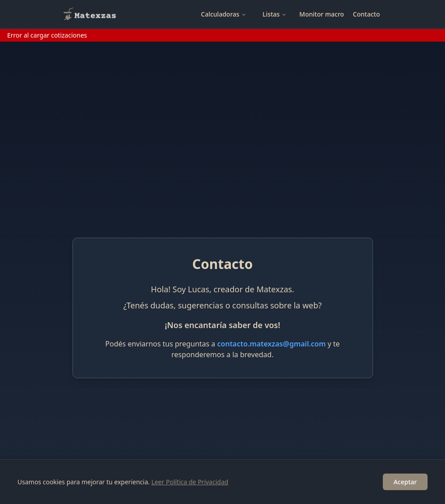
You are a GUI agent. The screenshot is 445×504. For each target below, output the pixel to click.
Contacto (366, 14)
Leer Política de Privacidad (190, 482)
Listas (275, 14)
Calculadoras (224, 14)
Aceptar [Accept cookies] (405, 482)
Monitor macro (322, 14)
